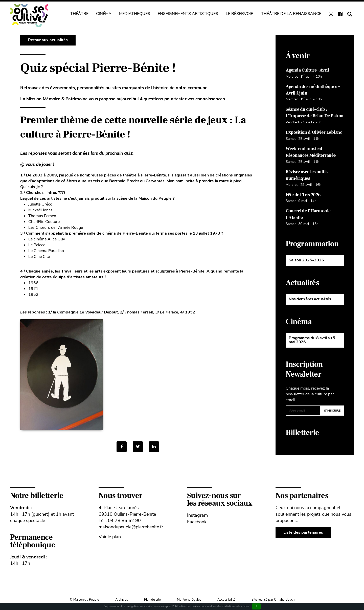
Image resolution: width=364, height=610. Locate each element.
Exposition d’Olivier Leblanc (314, 132)
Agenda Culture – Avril (307, 70)
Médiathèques (135, 14)
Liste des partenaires (303, 532)
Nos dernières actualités (310, 299)
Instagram (197, 515)
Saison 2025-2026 (306, 260)
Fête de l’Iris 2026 (303, 195)
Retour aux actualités (48, 40)
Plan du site (152, 600)
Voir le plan (110, 537)
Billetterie (302, 433)
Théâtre (79, 14)
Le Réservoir (240, 14)
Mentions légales (189, 600)
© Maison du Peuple (84, 600)
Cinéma (104, 14)
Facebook (197, 522)
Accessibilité (226, 600)
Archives (122, 600)
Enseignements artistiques (188, 14)
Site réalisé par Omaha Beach (273, 600)
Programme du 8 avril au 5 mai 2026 (312, 340)
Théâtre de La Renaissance (291, 14)
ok (256, 606)
